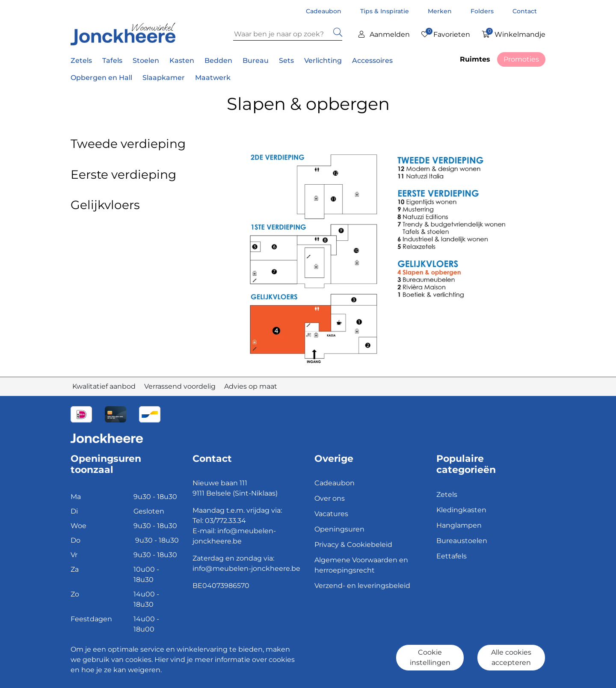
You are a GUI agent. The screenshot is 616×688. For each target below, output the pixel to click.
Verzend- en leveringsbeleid (362, 586)
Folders (483, 11)
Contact (525, 11)
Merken (441, 11)
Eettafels (452, 556)
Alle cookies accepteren (511, 657)
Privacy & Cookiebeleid (353, 545)
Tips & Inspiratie (385, 11)
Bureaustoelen (462, 541)
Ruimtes (475, 59)
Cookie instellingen (430, 657)
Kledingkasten (461, 510)
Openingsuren (339, 529)
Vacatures (331, 514)
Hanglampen (459, 525)
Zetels (447, 495)
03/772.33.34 (225, 521)
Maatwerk (213, 78)
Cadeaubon (324, 11)
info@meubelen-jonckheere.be (246, 568)
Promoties (521, 59)
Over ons (330, 498)
